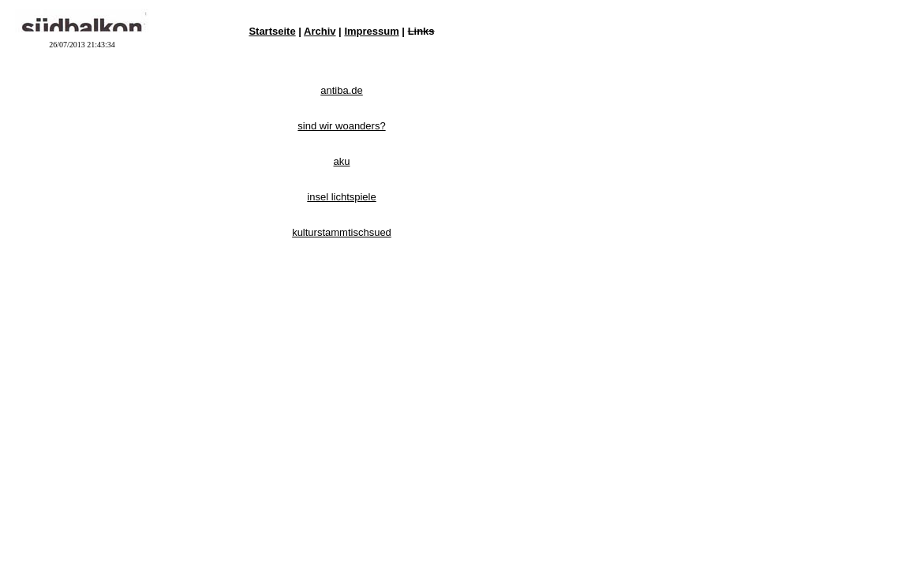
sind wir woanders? (341, 126)
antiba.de (342, 90)
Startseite (272, 31)
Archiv (320, 31)
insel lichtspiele (341, 197)
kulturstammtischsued (342, 232)
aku (342, 161)
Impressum (371, 31)
